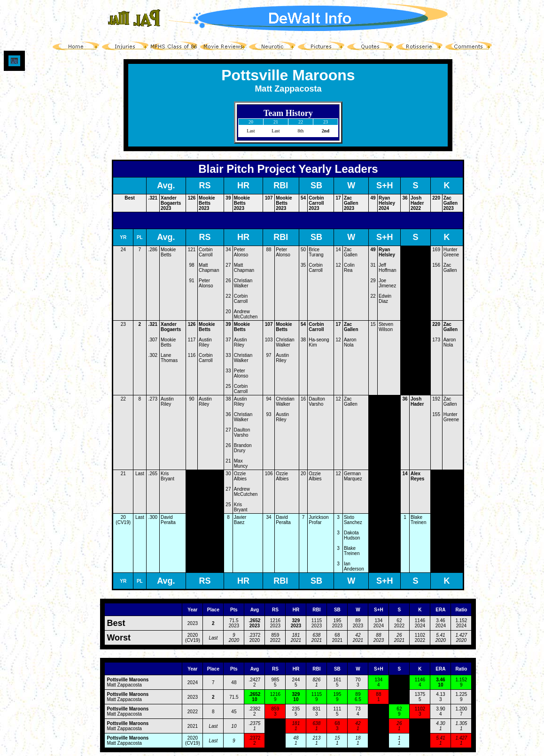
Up (14, 61)
